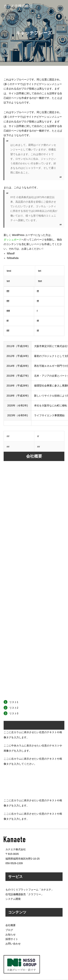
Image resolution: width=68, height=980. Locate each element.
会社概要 (11, 925)
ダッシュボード (13, 240)
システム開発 (13, 899)
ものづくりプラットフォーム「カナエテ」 (30, 890)
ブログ (9, 930)
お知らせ (11, 934)
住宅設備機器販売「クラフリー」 (24, 894)
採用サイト (12, 939)
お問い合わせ (13, 944)
